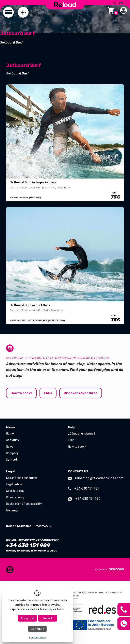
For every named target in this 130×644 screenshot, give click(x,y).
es (115, 3)
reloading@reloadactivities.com (96, 478)
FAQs (49, 393)
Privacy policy (15, 498)
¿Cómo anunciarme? (82, 434)
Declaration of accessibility (24, 504)
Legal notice (14, 484)
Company (12, 453)
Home (10, 434)
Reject (48, 618)
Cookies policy (15, 491)
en (121, 3)
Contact (12, 460)
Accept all (27, 618)
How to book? (22, 393)
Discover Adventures (82, 393)
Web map (12, 511)
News (10, 447)
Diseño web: (110, 569)
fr (126, 3)
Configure (37, 629)
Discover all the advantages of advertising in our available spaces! (58, 358)
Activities (12, 440)
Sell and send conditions (22, 478)
